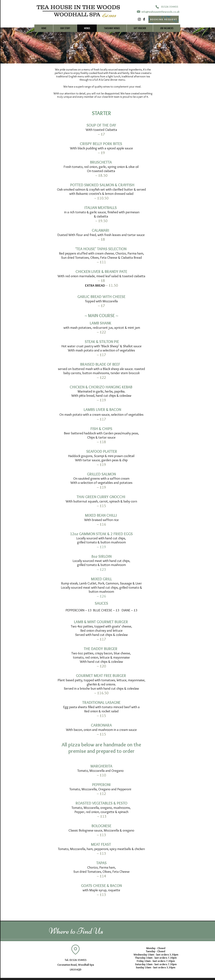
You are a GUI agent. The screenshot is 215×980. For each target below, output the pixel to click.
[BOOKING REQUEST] (164, 19)
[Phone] (157, 7)
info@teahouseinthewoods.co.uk (161, 12)
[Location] (75, 950)
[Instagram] (139, 19)
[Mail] (139, 12)
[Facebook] (144, 19)
